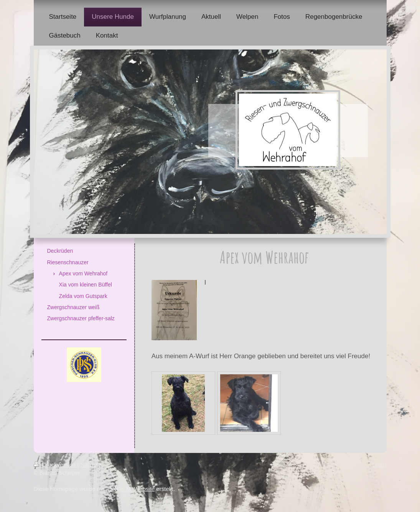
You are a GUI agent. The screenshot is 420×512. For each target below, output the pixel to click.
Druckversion (56, 465)
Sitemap (91, 465)
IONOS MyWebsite (130, 489)
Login (380, 465)
